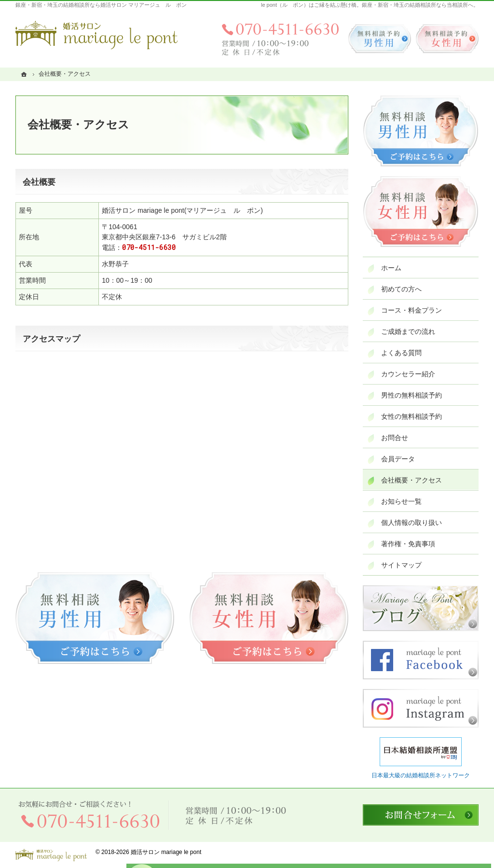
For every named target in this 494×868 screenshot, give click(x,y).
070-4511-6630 (149, 247)
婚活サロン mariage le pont (166, 852)
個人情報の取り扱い (412, 523)
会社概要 (39, 182)
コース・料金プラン (412, 310)
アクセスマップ (51, 339)
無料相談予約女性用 (447, 39)
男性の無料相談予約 (412, 395)
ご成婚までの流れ (408, 331)
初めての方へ (401, 289)
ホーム (391, 268)
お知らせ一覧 (401, 501)
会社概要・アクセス (412, 480)
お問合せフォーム (421, 815)
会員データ (398, 459)
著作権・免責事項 (408, 544)
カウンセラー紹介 (408, 374)
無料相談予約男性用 (380, 39)
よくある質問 (401, 353)
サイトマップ (401, 565)
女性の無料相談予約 (412, 416)
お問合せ (395, 438)
